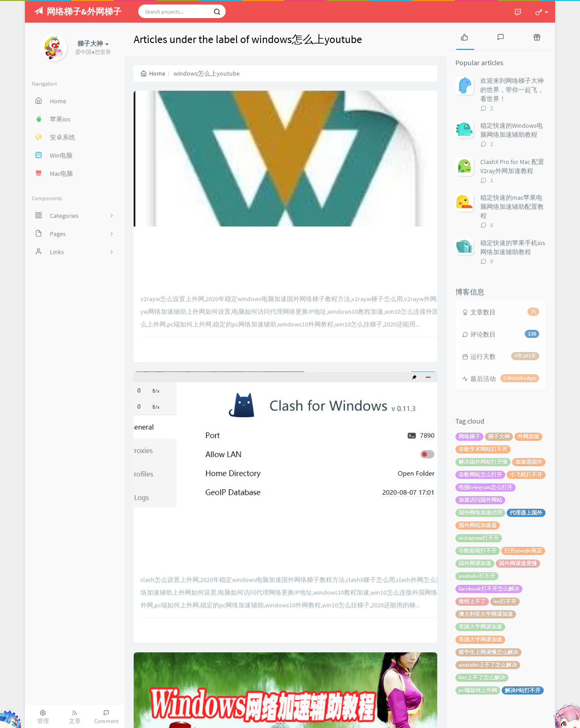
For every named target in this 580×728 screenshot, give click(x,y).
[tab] (464, 36)
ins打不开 (505, 601)
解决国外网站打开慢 (483, 462)
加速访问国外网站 (480, 500)
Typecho (478, 717)
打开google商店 (523, 551)
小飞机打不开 (526, 475)
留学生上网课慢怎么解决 (488, 652)
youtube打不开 (477, 576)
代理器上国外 (526, 513)
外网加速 (528, 436)
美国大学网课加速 (480, 627)
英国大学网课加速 (480, 639)
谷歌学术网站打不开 (483, 449)
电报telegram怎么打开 (486, 487)
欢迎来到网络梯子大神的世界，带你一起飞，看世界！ (512, 90)
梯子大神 (499, 436)
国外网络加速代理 (480, 513)
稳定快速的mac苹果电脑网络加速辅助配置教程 (512, 207)
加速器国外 (529, 462)
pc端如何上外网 (478, 690)
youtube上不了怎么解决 (488, 665)
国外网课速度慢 (518, 563)
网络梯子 (469, 436)
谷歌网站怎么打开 (480, 475)
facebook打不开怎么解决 (489, 589)
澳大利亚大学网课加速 (486, 614)
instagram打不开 (479, 538)
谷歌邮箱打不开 (478, 551)
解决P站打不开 (523, 690)
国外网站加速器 (478, 525)
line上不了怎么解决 (482, 677)
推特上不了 (472, 601)
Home (153, 73)
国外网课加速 (475, 563)
